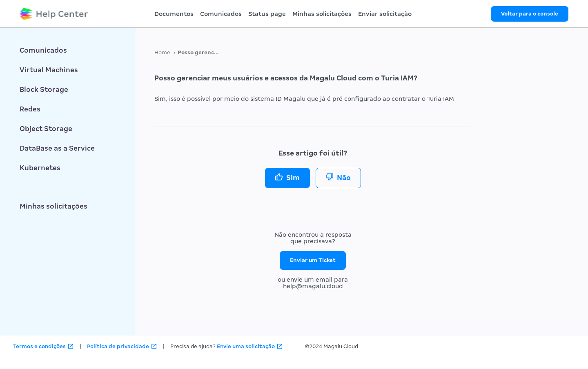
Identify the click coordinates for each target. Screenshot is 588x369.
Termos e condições (39, 346)
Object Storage (46, 129)
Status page (267, 14)
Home (162, 52)
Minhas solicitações (322, 14)
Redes (30, 109)
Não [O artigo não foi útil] (344, 178)
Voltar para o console (530, 14)
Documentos (174, 14)
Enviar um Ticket (313, 260)
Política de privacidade (118, 346)
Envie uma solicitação (246, 346)
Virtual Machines (49, 70)
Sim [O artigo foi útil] (293, 178)
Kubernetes (40, 168)
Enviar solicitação (385, 14)
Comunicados (221, 14)
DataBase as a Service (57, 148)
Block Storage (44, 90)
